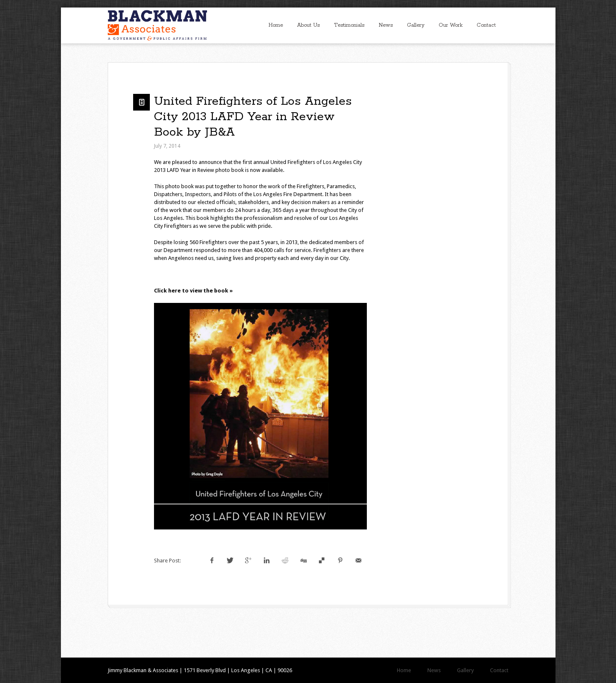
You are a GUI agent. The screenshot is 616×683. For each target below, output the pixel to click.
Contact (486, 25)
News (386, 25)
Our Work (451, 25)
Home (276, 25)
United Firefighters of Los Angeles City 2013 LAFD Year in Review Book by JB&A (253, 117)
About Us (308, 25)
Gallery (416, 25)
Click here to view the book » (193, 291)
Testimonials (349, 25)
